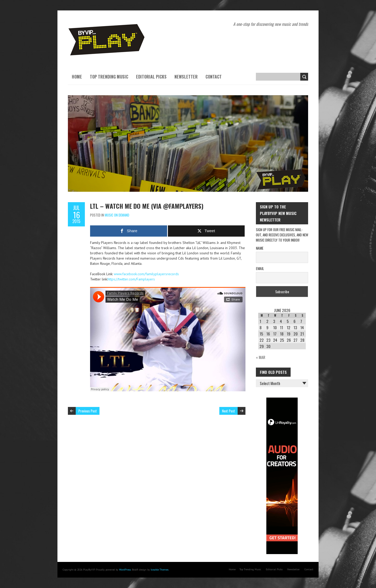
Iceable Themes (160, 570)
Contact (214, 77)
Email (260, 268)
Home (77, 77)
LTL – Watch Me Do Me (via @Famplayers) (147, 206)
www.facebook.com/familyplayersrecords (146, 274)
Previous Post (88, 411)
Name (260, 248)
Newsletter (186, 77)
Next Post (228, 411)
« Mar (261, 357)
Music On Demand (117, 215)
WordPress (125, 570)
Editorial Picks (151, 77)
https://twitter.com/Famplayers (131, 279)
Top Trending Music (109, 77)
